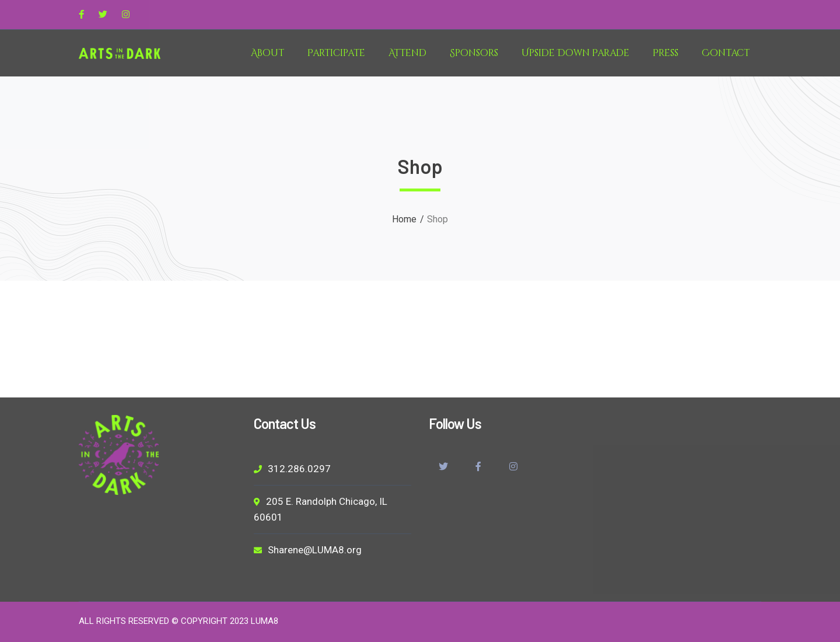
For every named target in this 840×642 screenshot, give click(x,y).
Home (404, 219)
